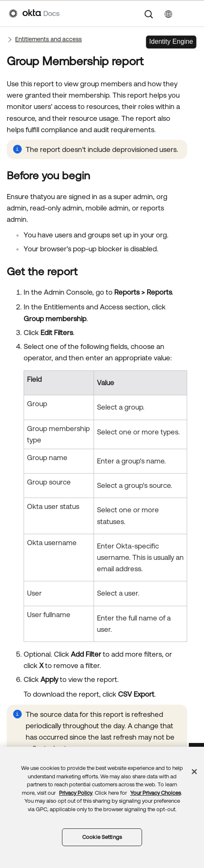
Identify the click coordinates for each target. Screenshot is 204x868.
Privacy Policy (76, 793)
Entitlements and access (48, 39)
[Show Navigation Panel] (191, 13)
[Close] (194, 772)
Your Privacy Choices (156, 793)
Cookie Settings (102, 837)
